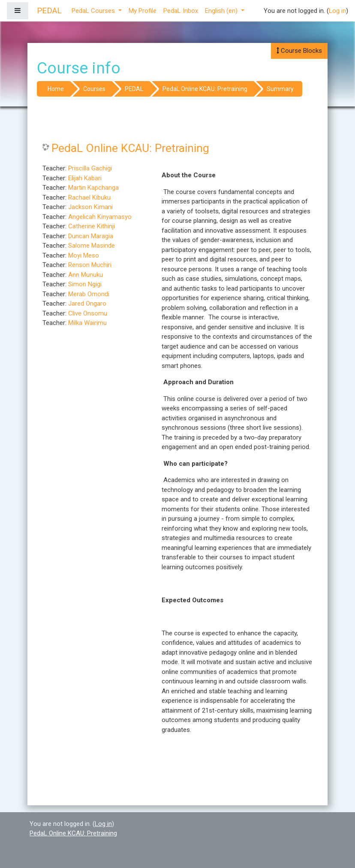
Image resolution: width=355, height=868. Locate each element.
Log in (337, 11)
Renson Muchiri (90, 265)
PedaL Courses (94, 11)
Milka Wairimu (87, 323)
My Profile (143, 11)
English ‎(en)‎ (222, 11)
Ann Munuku (86, 275)
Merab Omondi (89, 294)
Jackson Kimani (90, 207)
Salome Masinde (92, 246)
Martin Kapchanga (93, 188)
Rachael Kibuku (89, 197)
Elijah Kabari (85, 178)
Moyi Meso (84, 255)
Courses (94, 89)
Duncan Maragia (91, 236)
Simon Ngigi (85, 284)
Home (56, 89)
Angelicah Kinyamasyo (100, 217)
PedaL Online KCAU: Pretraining (205, 89)
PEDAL (134, 89)
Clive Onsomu (88, 313)
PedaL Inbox (181, 11)
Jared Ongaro (87, 303)
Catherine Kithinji (92, 226)
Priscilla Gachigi (90, 168)
